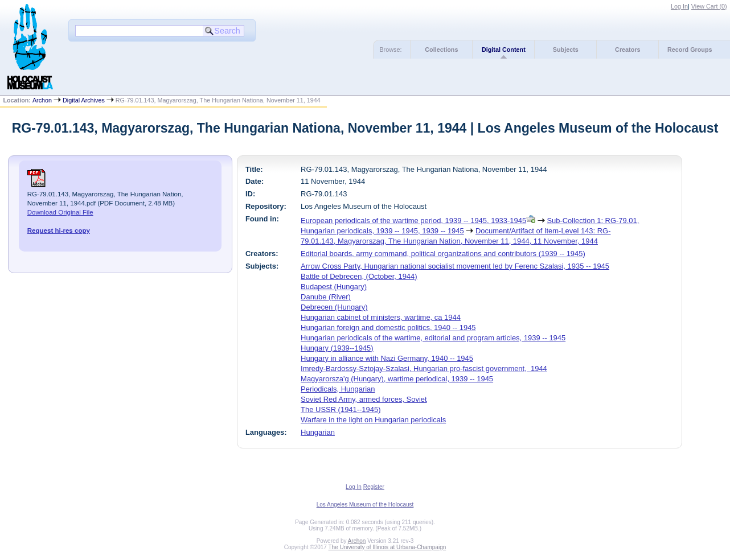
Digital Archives (84, 100)
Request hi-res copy (59, 230)
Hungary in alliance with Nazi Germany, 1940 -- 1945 (387, 358)
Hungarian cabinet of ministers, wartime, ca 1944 (381, 317)
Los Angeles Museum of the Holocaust (365, 505)
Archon (42, 100)
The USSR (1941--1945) (341, 409)
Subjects (566, 50)
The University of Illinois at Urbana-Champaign (387, 547)
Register (374, 487)
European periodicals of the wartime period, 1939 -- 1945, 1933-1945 (413, 221)
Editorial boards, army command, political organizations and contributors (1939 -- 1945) (443, 254)
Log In (679, 6)
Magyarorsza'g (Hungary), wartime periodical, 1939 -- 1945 (397, 379)
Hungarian (318, 432)
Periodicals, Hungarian (338, 389)
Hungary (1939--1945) (337, 348)
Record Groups (690, 50)
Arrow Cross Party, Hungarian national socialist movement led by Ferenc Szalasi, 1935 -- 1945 (455, 266)
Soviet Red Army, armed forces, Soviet (364, 399)
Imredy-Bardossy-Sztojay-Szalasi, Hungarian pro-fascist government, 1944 (424, 368)
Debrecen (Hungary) (334, 307)
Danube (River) (326, 297)
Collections (441, 50)
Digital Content (504, 50)
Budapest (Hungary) (334, 287)
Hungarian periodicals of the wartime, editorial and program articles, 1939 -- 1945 (433, 338)
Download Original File (60, 212)
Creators (628, 50)
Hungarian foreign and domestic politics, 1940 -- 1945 (388, 328)
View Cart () (709, 6)
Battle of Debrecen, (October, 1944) (359, 276)
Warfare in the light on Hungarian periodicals (373, 420)
